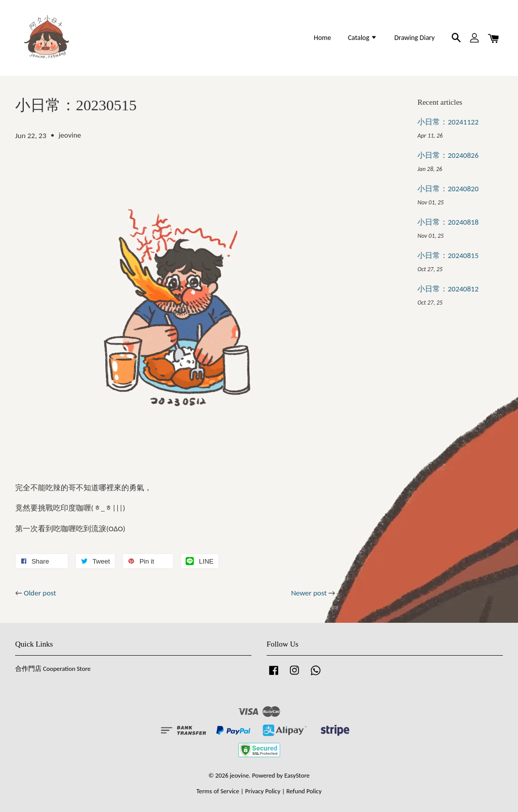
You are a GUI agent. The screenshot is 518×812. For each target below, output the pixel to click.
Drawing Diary (414, 38)
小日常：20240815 (448, 255)
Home (322, 38)
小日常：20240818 (448, 222)
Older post (40, 593)
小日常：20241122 (448, 122)
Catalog (363, 38)
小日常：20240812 (448, 289)
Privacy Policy (263, 791)
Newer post (309, 593)
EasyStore (297, 775)
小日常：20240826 (448, 155)
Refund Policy (304, 791)
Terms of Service (218, 791)
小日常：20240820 (448, 189)
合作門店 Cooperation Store (53, 669)
